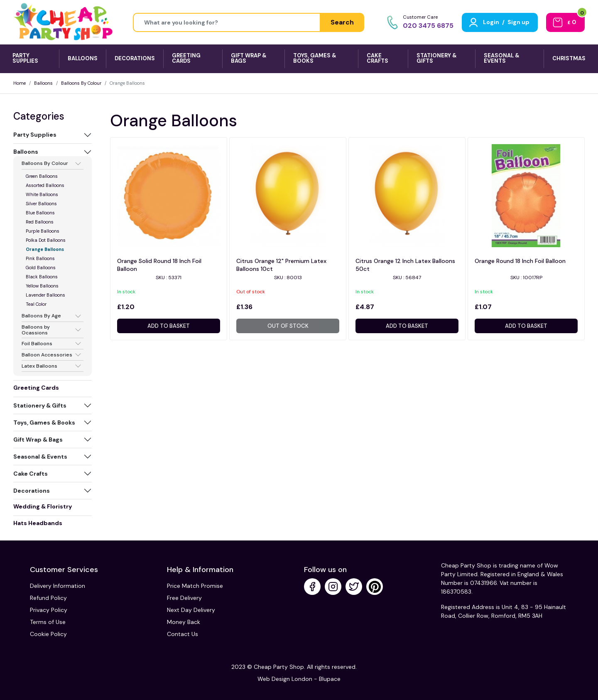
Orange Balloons (45, 249)
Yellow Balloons (42, 286)
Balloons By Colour (81, 83)
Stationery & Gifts (40, 405)
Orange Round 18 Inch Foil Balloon (520, 261)
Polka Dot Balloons (46, 240)
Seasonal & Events (40, 457)
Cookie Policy (48, 634)
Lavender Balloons (45, 295)
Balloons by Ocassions (36, 330)
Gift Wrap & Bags (38, 440)
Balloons (43, 83)
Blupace (330, 679)
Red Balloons (40, 222)
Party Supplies (35, 135)
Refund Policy (48, 598)
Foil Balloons (37, 344)
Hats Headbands (38, 523)
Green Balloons (42, 176)
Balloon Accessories (47, 355)
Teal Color (36, 304)
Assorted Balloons (45, 185)
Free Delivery (184, 598)
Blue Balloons (40, 213)
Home (20, 83)
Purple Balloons (43, 231)
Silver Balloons (41, 204)
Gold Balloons (41, 268)
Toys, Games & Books (44, 422)
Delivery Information (58, 586)
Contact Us (183, 634)
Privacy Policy (49, 610)
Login (491, 22)
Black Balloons (42, 277)
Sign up (518, 22)
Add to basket (169, 326)
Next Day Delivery (191, 610)
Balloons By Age (41, 316)
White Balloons (42, 194)
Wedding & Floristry (43, 506)
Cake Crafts (31, 474)
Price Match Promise (195, 586)
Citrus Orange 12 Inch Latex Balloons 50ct (405, 265)
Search (342, 22)
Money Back (184, 622)
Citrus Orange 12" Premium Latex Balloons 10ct (281, 265)
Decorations (32, 491)
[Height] (227, 22)
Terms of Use (48, 622)
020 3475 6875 (428, 26)
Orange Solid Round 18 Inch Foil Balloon (159, 265)
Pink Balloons (40, 258)
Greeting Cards (36, 388)
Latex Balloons (39, 366)
